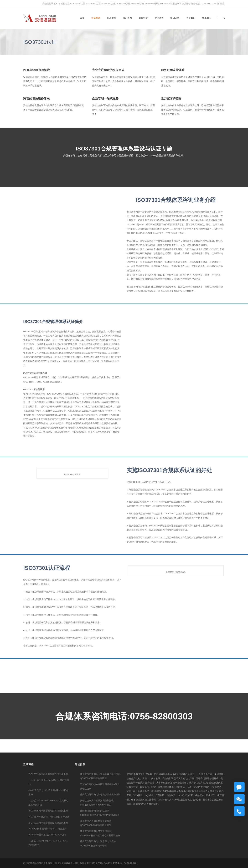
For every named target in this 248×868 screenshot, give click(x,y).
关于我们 (191, 18)
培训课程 (175, 18)
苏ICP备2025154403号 (101, 863)
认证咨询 (96, 18)
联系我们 (207, 18)
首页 (82, 18)
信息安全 (112, 18)
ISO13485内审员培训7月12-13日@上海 (48, 811)
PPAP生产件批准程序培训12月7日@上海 (49, 817)
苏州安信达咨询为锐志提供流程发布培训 (100, 794)
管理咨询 (159, 18)
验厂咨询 (127, 18)
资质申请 (143, 18)
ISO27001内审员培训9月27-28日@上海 (48, 774)
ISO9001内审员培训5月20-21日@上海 (48, 829)
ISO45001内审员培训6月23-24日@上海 (48, 823)
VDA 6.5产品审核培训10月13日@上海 (47, 835)
